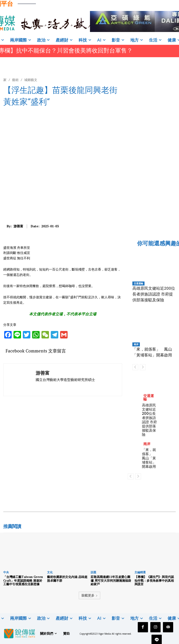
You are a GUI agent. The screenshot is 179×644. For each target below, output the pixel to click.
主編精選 (140, 572)
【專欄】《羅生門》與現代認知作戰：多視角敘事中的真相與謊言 (154, 580)
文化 (50, 572)
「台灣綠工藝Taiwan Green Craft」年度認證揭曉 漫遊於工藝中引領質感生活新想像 (23, 580)
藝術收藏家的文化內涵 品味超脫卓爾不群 (67, 579)
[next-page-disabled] (143, 367)
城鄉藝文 (31, 80)
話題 (93, 572)
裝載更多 (89, 595)
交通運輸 (138, 283)
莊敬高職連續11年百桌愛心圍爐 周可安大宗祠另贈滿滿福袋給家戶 (111, 580)
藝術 (15, 80)
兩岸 (136, 344)
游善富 (18, 226)
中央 (6, 572)
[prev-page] (135, 367)
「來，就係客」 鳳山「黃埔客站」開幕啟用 (149, 458)
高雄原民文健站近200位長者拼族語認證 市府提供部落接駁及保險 (154, 294)
